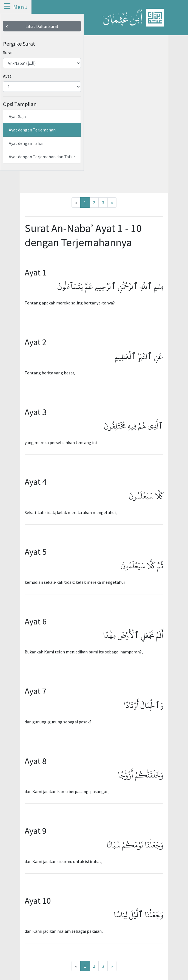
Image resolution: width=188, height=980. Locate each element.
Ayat (7, 76)
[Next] (112, 203)
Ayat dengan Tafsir (26, 143)
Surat (8, 52)
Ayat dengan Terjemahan (32, 130)
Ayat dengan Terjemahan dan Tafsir (42, 157)
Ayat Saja (17, 116)
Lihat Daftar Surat (42, 26)
